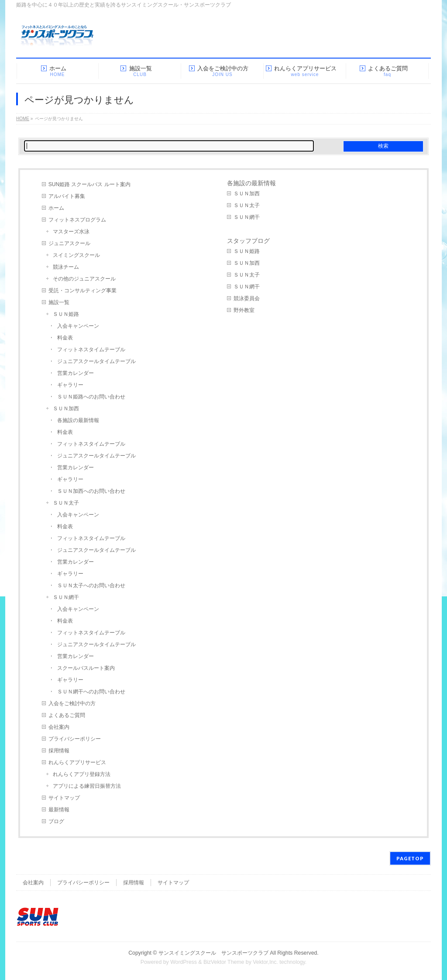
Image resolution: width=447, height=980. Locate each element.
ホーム (56, 208)
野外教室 (244, 310)
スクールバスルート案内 (86, 668)
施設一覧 (59, 302)
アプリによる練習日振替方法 (87, 786)
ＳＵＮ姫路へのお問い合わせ (91, 397)
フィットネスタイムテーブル (91, 350)
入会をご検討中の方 (72, 703)
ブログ (56, 821)
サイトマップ (64, 798)
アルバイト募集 (67, 196)
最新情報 (59, 810)
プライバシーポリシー (75, 739)
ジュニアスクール (69, 243)
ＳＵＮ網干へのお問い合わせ (91, 692)
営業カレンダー (76, 373)
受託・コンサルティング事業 (83, 291)
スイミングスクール (76, 255)
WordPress (184, 962)
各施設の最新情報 (78, 420)
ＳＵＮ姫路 (66, 314)
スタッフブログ (248, 241)
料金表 (65, 338)
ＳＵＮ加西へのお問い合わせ (91, 491)
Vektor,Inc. (265, 962)
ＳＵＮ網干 (66, 597)
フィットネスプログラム (77, 220)
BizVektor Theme (224, 962)
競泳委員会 (247, 298)
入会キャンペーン (78, 326)
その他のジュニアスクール (84, 279)
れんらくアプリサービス (77, 762)
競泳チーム (66, 267)
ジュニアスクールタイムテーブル (96, 361)
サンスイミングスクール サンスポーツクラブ (213, 953)
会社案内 (59, 727)
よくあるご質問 (67, 715)
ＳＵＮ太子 (66, 503)
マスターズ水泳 (71, 232)
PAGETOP (410, 858)
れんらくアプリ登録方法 (82, 774)
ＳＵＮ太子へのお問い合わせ (91, 585)
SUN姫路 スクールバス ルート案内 (89, 184)
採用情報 (59, 751)
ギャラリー (70, 385)
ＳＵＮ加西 (66, 409)
